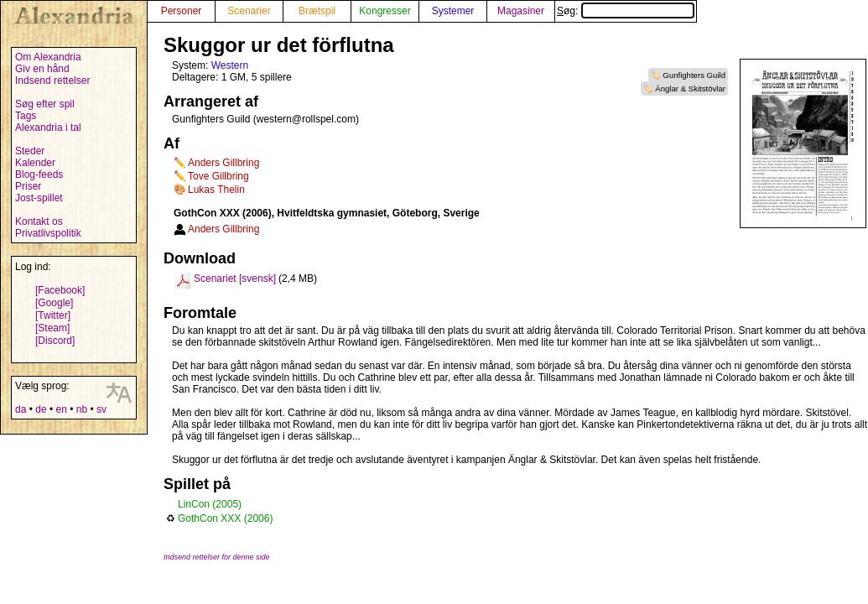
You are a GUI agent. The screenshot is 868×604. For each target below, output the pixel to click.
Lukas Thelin (216, 190)
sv (101, 409)
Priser (28, 186)
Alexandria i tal (48, 128)
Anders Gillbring (223, 163)
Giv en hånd (42, 69)
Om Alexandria (48, 57)
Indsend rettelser (52, 81)
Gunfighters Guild (694, 75)
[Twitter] (53, 315)
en (61, 409)
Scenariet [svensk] (235, 279)
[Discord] (55, 341)
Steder (30, 151)
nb (82, 409)
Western (230, 65)
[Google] (54, 303)
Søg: (626, 11)
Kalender (35, 163)
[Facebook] (60, 290)
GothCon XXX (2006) (225, 518)
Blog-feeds (39, 174)
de (41, 409)
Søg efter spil (45, 104)
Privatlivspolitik (48, 233)
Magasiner (521, 11)
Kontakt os (39, 221)
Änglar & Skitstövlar (690, 89)
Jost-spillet (39, 198)
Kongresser (385, 11)
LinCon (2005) (210, 504)
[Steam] (52, 328)
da (21, 409)
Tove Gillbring (218, 176)
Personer (182, 11)
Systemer (453, 11)
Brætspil (317, 11)
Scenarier (249, 11)
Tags (26, 116)
